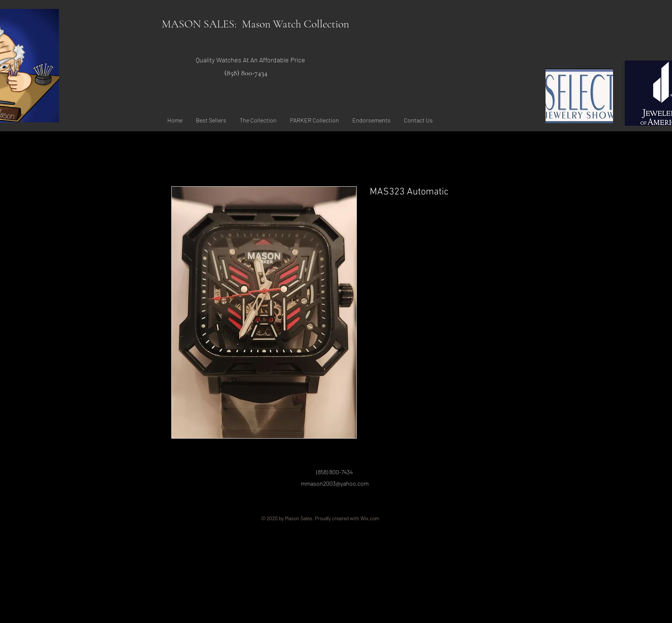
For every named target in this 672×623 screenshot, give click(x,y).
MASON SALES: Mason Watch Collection (255, 24)
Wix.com (370, 518)
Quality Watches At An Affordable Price (251, 60)
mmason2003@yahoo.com (335, 483)
